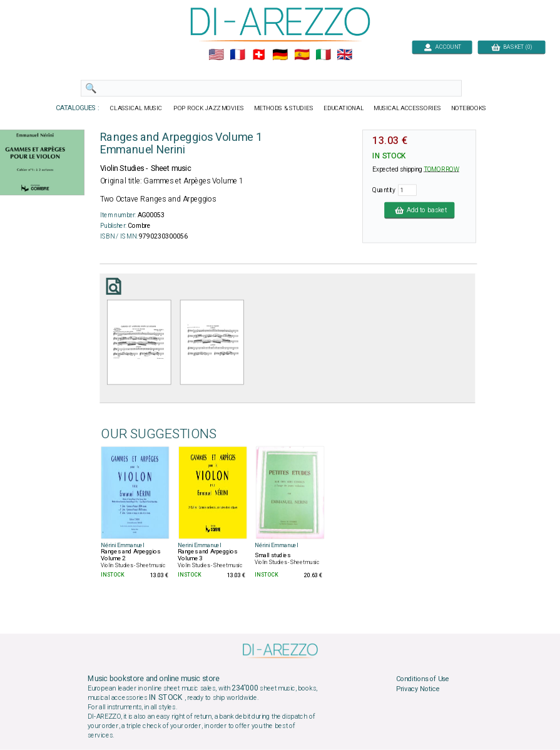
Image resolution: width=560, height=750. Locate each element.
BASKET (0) (511, 47)
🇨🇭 (259, 55)
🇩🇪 (280, 55)
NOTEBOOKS (468, 108)
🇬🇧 (344, 55)
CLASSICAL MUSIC (137, 108)
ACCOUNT (442, 47)
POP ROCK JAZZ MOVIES (209, 108)
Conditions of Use (422, 679)
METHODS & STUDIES (283, 108)
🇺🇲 (216, 55)
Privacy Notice (417, 689)
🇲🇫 (237, 55)
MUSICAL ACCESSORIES (407, 108)
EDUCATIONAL (343, 108)
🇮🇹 (323, 55)
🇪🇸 (301, 55)
